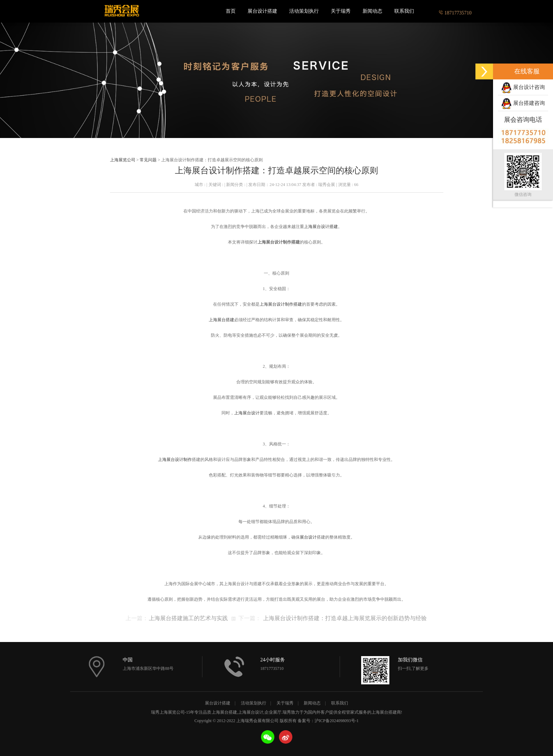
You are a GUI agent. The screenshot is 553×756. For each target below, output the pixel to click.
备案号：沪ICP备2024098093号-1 (328, 721)
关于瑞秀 (341, 11)
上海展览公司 (123, 160)
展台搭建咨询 (523, 104)
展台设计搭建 (262, 11)
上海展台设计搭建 (321, 227)
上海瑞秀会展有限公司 (121, 11)
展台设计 (308, 537)
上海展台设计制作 (175, 460)
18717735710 (455, 11)
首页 (231, 11)
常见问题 (148, 160)
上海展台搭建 (221, 320)
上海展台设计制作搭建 (281, 304)
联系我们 (404, 11)
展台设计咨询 (523, 88)
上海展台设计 (247, 413)
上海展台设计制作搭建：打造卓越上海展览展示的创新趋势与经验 (345, 618)
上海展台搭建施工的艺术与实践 (188, 618)
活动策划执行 (304, 11)
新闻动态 (372, 11)
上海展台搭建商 (386, 712)
